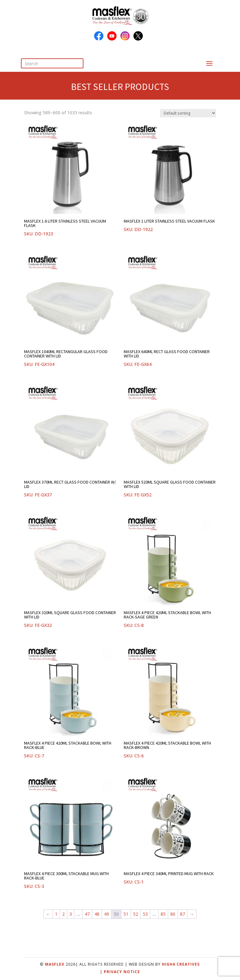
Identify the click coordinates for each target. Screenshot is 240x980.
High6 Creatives (181, 964)
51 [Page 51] (126, 914)
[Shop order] (188, 113)
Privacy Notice (122, 972)
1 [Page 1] (56, 914)
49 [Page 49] (107, 914)
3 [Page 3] (71, 914)
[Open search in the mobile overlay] (57, 63)
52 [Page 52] (136, 914)
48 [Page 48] (97, 914)
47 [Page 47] (87, 914)
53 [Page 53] (145, 914)
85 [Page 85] (163, 914)
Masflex (55, 964)
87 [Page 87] (182, 914)
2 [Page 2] (63, 914)
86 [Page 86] (173, 914)
